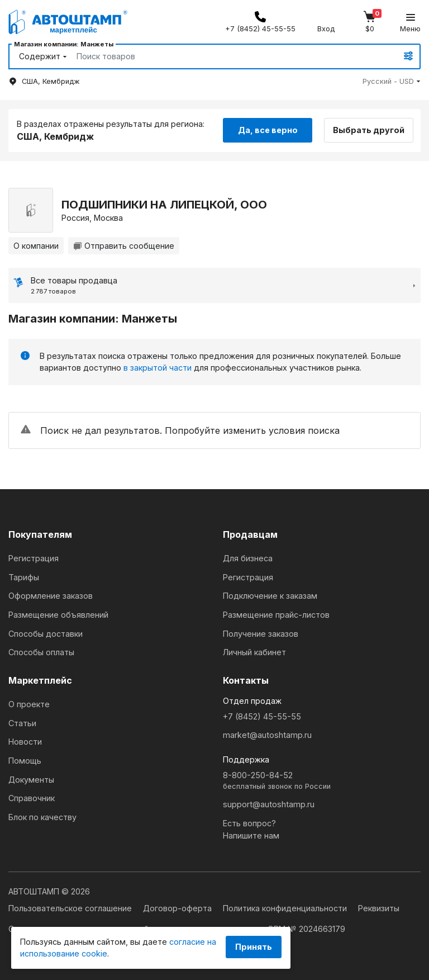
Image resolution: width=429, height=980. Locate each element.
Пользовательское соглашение (71, 908)
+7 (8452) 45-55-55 (262, 716)
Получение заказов (261, 634)
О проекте (29, 704)
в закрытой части (158, 368)
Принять (254, 947)
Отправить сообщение (124, 246)
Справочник (32, 798)
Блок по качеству (42, 817)
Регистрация (34, 558)
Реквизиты (379, 908)
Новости (25, 742)
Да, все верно (268, 130)
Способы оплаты (41, 652)
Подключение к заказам (270, 596)
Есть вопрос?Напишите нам (251, 829)
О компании (36, 246)
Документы (31, 780)
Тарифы (24, 577)
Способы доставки (46, 634)
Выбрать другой (369, 130)
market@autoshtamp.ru (267, 735)
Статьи (22, 723)
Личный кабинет (254, 652)
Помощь (25, 761)
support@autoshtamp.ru (269, 804)
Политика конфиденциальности (286, 908)
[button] (392, 81)
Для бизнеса (248, 558)
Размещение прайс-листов (276, 615)
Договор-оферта (178, 908)
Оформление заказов (51, 596)
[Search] (224, 56)
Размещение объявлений (58, 615)
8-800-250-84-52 (322, 781)
